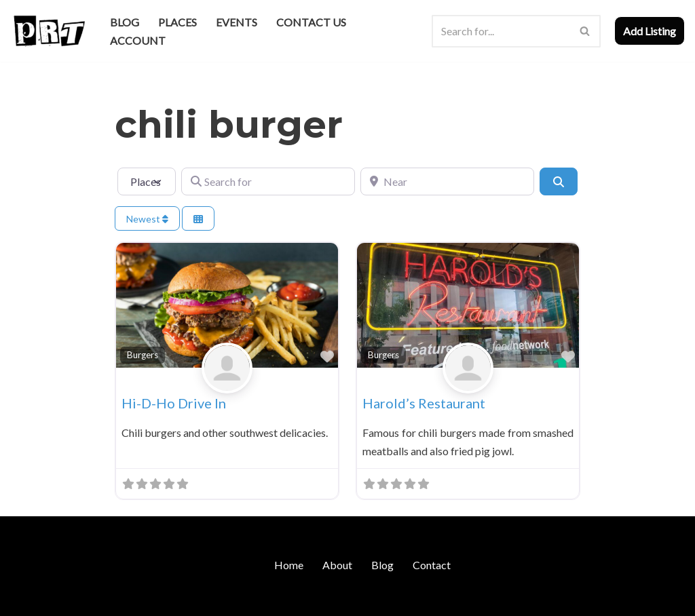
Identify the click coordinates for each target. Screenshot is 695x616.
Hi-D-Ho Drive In (174, 403)
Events (237, 22)
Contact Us (311, 22)
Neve (23, 599)
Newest (147, 219)
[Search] (501, 31)
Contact (432, 565)
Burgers (143, 355)
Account (138, 40)
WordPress (128, 599)
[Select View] (198, 219)
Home (289, 565)
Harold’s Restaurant (424, 403)
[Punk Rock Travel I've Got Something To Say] (49, 31)
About (337, 565)
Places (177, 22)
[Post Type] (147, 181)
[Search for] (268, 181)
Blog (125, 22)
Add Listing (650, 31)
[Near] (447, 181)
